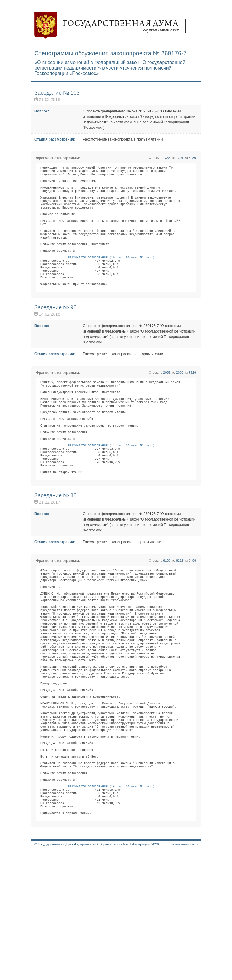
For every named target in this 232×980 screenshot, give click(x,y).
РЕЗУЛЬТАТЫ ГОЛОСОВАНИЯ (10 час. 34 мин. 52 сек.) (113, 283)
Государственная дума (113, 26)
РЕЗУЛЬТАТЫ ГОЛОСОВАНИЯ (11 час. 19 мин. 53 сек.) (113, 497)
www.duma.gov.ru (184, 972)
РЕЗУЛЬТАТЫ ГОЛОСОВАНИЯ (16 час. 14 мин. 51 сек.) (113, 906)
